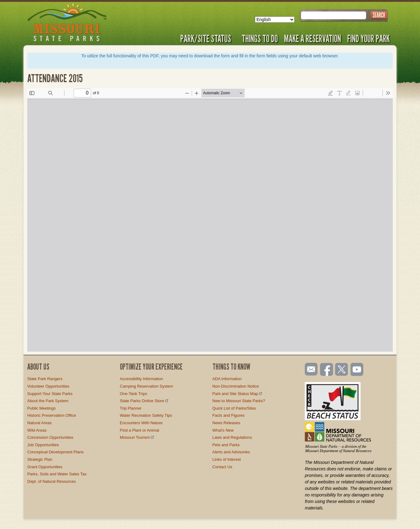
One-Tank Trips (133, 394)
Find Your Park (368, 38)
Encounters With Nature (141, 423)
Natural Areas (39, 423)
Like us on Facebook (327, 370)
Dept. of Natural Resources (52, 481)
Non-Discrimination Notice (236, 386)
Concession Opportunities (50, 437)
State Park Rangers (45, 379)
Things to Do (260, 38)
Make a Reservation (313, 38)
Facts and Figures (229, 415)
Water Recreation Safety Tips (146, 415)
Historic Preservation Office (52, 415)
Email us (310, 369)
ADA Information (227, 379)
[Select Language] (275, 20)
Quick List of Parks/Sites (234, 408)
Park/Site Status (208, 38)
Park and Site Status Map (238, 394)
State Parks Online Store (145, 401)
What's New (223, 430)
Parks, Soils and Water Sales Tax (57, 474)
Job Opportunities (43, 445)
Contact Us (222, 467)
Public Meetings (42, 408)
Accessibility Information (141, 379)
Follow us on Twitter (341, 370)
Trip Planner (131, 408)
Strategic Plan (40, 459)
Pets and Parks (226, 445)
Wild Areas (37, 430)
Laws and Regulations (232, 437)
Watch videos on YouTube (357, 370)
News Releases (226, 423)
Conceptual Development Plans (55, 452)
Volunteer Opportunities (48, 386)
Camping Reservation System (147, 386)
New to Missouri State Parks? (239, 401)
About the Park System (48, 401)
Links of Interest (227, 459)
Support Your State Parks (50, 394)
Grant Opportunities (45, 467)
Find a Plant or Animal (140, 430)
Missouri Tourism (138, 437)
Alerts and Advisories (231, 452)
